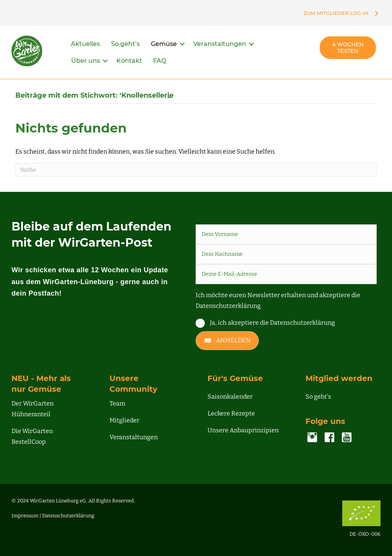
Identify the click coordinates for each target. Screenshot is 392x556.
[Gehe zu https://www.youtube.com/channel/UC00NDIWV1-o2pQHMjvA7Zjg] (347, 438)
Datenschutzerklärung (68, 516)
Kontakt (129, 61)
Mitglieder (124, 420)
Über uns (86, 61)
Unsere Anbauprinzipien (243, 430)
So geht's (318, 397)
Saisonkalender (230, 397)
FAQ (160, 61)
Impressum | (27, 516)
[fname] (286, 234)
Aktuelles (85, 44)
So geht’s (125, 44)
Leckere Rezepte (231, 413)
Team (117, 403)
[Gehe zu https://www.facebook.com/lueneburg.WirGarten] (329, 438)
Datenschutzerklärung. (229, 306)
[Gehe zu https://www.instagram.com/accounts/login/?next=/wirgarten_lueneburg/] (312, 438)
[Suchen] (196, 170)
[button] (182, 44)
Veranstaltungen (220, 44)
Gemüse (164, 44)
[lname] (286, 254)
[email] (286, 274)
